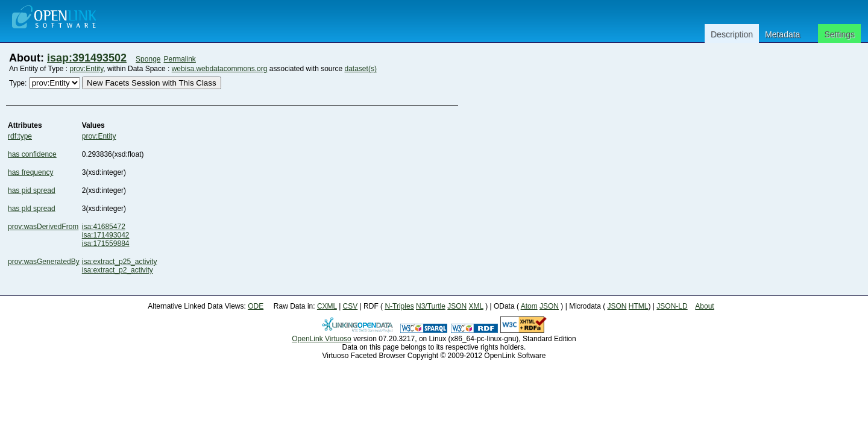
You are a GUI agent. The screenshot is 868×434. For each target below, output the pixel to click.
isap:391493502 (87, 58)
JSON (457, 306)
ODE (256, 306)
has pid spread (32, 190)
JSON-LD (672, 306)
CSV (351, 306)
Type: (18, 83)
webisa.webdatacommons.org (220, 69)
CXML (327, 306)
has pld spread (32, 209)
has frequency (30, 172)
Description (732, 34)
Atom (529, 306)
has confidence (32, 154)
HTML (639, 306)
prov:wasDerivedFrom (43, 227)
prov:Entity (87, 69)
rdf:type (20, 136)
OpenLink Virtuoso (322, 339)
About (704, 306)
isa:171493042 (106, 235)
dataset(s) (361, 69)
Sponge (148, 59)
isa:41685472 (104, 227)
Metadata (782, 34)
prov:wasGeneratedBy (44, 262)
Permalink (180, 59)
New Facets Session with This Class (152, 83)
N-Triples (399, 306)
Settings (839, 34)
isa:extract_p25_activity (120, 262)
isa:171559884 (106, 244)
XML (476, 306)
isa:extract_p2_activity (118, 270)
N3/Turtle (431, 306)
